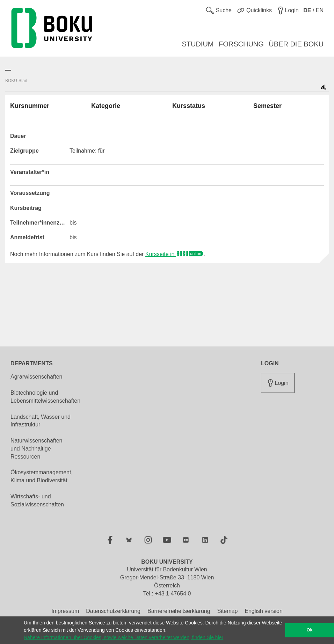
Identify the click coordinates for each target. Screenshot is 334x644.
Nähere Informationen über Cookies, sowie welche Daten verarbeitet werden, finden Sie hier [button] (124, 637)
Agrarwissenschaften (37, 377)
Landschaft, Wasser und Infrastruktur (41, 421)
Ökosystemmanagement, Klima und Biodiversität (42, 476)
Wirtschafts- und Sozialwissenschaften (37, 500)
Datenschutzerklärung (113, 611)
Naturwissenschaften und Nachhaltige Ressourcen (37, 449)
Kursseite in (175, 254)
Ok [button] (310, 630)
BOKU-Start (16, 81)
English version (264, 611)
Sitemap (228, 611)
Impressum (65, 611)
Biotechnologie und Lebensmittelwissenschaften (45, 397)
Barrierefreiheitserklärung (179, 611)
